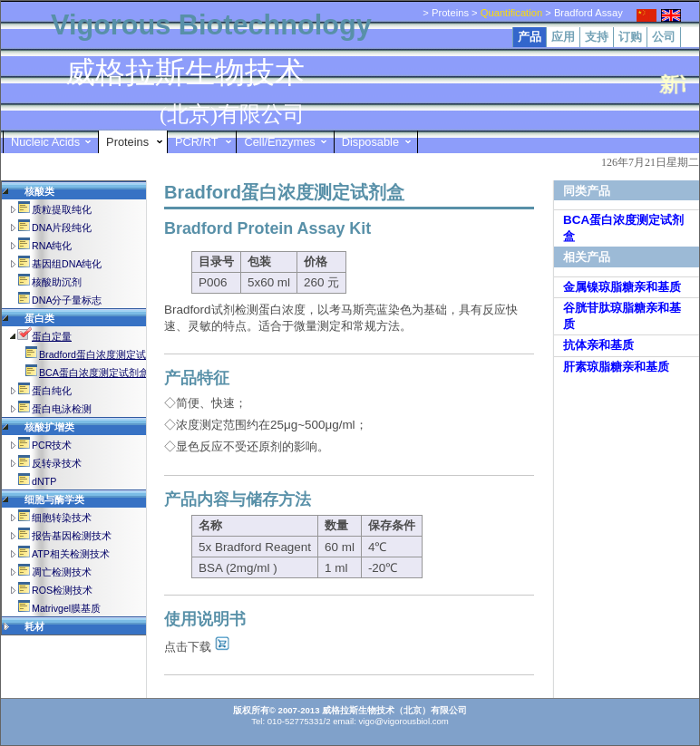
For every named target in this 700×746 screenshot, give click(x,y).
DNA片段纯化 (62, 228)
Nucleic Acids (45, 142)
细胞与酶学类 (54, 499)
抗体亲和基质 (598, 345)
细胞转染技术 (62, 518)
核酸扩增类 (49, 427)
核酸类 (39, 191)
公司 (664, 37)
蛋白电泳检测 (62, 409)
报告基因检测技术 (72, 536)
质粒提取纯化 (62, 209)
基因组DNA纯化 (67, 264)
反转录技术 (57, 463)
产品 (530, 37)
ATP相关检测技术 (71, 554)
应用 (563, 37)
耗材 (34, 626)
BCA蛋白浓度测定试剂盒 (94, 373)
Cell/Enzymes (279, 142)
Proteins (127, 142)
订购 (630, 37)
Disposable (370, 142)
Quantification (511, 13)
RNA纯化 (52, 246)
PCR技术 (52, 445)
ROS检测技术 (62, 590)
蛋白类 (39, 318)
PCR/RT (196, 142)
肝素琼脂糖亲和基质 (616, 367)
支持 (597, 37)
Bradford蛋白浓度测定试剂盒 (102, 354)
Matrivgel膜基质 (66, 608)
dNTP (44, 481)
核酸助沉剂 (57, 282)
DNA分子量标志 (67, 300)
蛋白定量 (52, 336)
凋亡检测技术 (62, 572)
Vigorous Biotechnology (211, 24)
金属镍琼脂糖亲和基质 (622, 287)
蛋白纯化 (52, 391)
